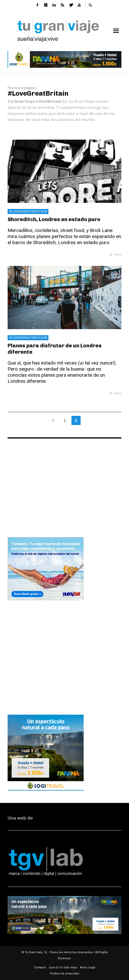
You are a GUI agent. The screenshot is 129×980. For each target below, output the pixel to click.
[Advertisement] (64, 483)
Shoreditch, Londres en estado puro (54, 219)
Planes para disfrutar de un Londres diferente (55, 349)
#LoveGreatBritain (28, 211)
